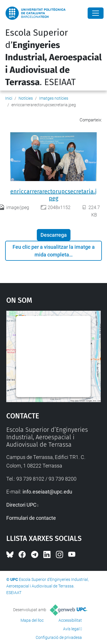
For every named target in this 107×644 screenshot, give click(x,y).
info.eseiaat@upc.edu (47, 492)
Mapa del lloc (32, 620)
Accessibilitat (70, 620)
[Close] (96, 13)
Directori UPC (21, 505)
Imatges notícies (54, 98)
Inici (9, 98)
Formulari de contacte (31, 518)
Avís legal (71, 629)
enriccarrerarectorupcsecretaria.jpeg (53, 195)
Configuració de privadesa (59, 637)
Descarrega (54, 235)
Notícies (26, 98)
